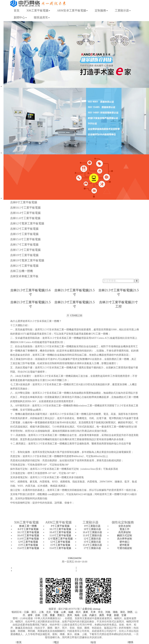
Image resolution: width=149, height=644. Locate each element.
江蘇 (26, 612)
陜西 (130, 612)
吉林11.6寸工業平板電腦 (25, 218)
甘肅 (124, 615)
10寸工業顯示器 (92, 529)
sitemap (97, 609)
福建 (71, 612)
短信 (93, 642)
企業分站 (87, 609)
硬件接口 (125, 542)
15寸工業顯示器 (92, 542)
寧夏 (109, 615)
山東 (63, 612)
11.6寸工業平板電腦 (28, 539)
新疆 (116, 615)
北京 (49, 612)
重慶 (52, 615)
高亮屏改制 (125, 532)
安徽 (56, 612)
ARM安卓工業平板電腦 (72, 10)
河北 (100, 612)
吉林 (38, 615)
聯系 (130, 642)
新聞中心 (20, 18)
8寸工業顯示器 (92, 526)
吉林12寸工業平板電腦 (24, 229)
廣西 (102, 615)
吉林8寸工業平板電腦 (24, 202)
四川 (78, 612)
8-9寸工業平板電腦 (28, 529)
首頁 (17, 10)
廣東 (86, 612)
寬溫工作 (125, 529)
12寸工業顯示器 (92, 539)
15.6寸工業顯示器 (92, 545)
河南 (108, 612)
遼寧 (30, 615)
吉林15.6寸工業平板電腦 (25, 239)
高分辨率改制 (125, 539)
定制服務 (101, 10)
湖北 (123, 612)
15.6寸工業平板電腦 (28, 548)
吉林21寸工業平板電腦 (24, 266)
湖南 (115, 612)
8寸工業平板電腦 (60, 526)
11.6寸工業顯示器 (92, 535)
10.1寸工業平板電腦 (28, 532)
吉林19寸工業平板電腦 (24, 255)
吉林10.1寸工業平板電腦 (25, 208)
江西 (45, 615)
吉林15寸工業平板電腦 (24, 234)
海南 (77, 615)
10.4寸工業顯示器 (92, 532)
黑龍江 (61, 615)
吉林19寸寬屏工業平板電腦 (27, 260)
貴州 (70, 615)
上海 (41, 612)
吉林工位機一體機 (21, 271)
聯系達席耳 (42, 18)
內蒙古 (93, 615)
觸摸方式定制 (125, 535)
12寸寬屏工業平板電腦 (60, 539)
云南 (84, 615)
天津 (93, 612)
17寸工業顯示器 (92, 548)
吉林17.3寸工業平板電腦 (25, 250)
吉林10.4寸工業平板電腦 (25, 213)
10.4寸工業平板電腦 (28, 535)
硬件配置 (125, 545)
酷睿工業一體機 (28, 526)
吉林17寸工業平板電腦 (24, 245)
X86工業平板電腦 (38, 10)
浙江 (34, 612)
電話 (56, 642)
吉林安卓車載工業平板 (24, 276)
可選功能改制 (125, 548)
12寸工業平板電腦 (28, 542)
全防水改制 (125, 526)
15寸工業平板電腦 (28, 545)
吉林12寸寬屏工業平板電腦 (27, 223)
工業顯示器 (123, 10)
